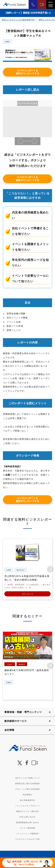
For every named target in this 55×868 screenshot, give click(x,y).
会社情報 (9, 730)
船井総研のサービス (16, 721)
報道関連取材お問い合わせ (28, 822)
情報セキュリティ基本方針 (28, 811)
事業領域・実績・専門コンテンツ (23, 712)
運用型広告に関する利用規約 (27, 784)
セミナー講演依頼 (28, 828)
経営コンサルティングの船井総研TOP (18, 20)
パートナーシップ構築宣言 (28, 834)
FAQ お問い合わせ (27, 817)
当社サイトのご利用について (27, 778)
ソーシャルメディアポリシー (27, 806)
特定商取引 (27, 795)
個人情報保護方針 (28, 800)
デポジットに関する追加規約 (27, 789)
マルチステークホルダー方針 (27, 839)
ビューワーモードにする (28, 103)
